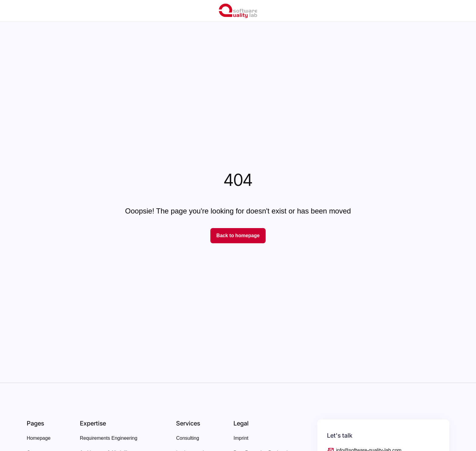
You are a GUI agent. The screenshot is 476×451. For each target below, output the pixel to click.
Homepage (39, 438)
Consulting (188, 438)
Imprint (241, 438)
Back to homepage (238, 236)
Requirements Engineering (109, 438)
